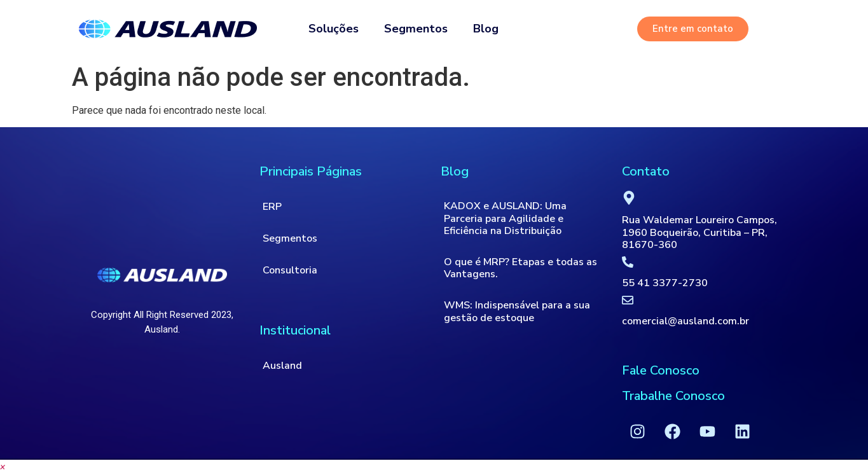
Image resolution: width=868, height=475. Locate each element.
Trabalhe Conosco (673, 396)
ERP (272, 207)
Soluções (334, 29)
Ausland (282, 366)
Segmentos (416, 29)
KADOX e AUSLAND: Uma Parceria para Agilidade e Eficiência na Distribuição (505, 218)
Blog (486, 29)
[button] (3, 467)
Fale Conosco (661, 370)
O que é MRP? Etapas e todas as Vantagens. (520, 268)
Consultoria (290, 270)
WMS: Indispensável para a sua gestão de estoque (517, 311)
